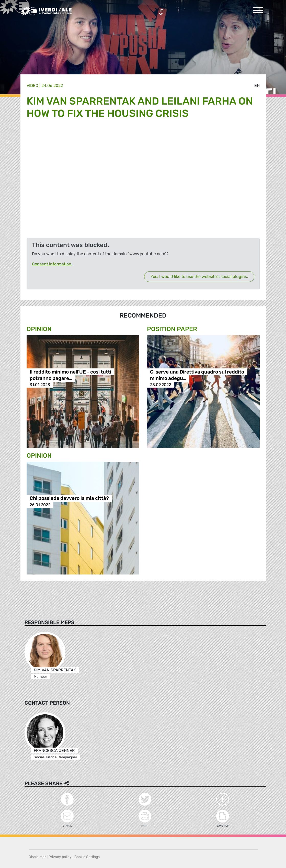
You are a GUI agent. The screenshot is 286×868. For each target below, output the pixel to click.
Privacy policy (60, 857)
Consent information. (52, 264)
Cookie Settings (87, 857)
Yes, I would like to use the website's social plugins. (199, 277)
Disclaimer (37, 857)
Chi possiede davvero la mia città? (69, 498)
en (257, 86)
